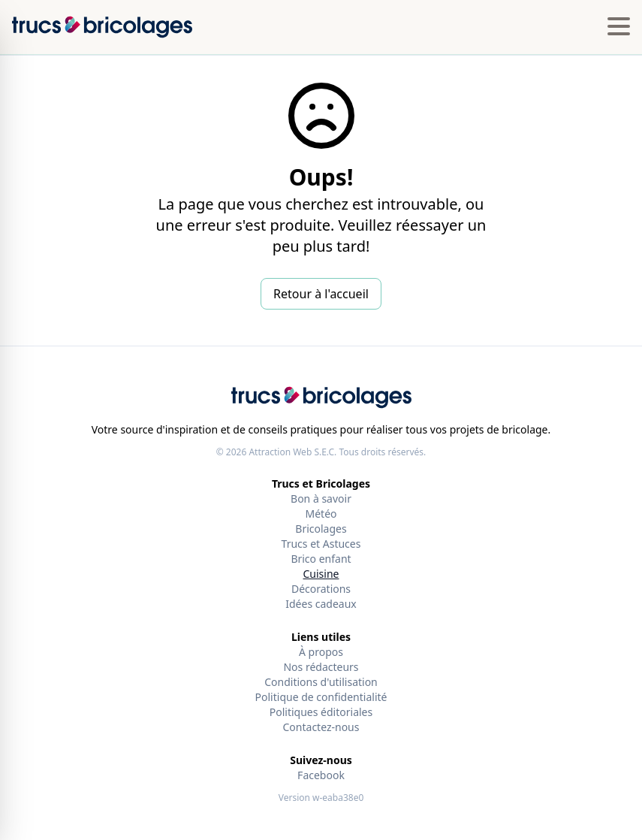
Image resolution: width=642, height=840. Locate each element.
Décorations (321, 589)
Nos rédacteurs (321, 667)
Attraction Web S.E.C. (292, 452)
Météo (321, 514)
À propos (321, 652)
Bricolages (321, 529)
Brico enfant (321, 559)
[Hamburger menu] (619, 27)
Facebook (321, 775)
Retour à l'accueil (321, 294)
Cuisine (321, 574)
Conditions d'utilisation (321, 682)
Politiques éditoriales (321, 712)
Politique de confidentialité (321, 697)
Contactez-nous (321, 727)
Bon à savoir (321, 499)
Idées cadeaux (321, 604)
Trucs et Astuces (321, 544)
